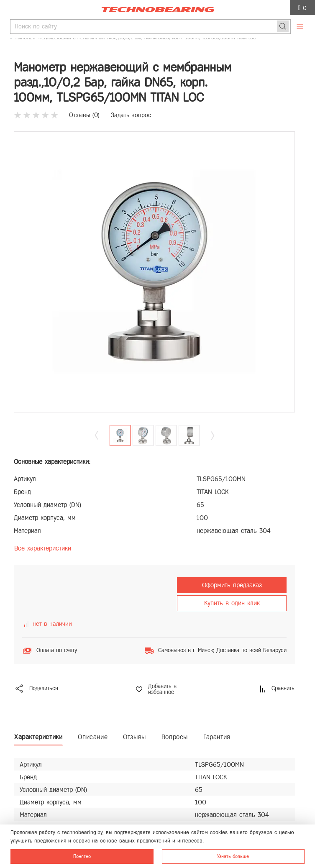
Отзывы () (84, 115)
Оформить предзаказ (232, 585)
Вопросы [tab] (175, 737)
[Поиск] (283, 26)
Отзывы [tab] (134, 737)
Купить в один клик (232, 603)
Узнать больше (233, 856)
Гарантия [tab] (217, 737)
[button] (213, 436)
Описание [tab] (93, 737)
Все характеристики (43, 548)
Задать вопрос (131, 115)
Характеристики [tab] (38, 737)
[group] (154, 272)
